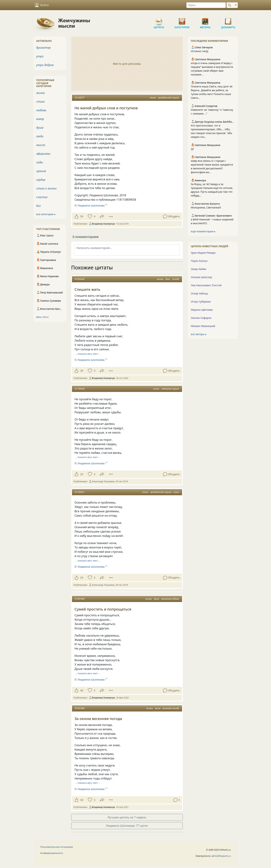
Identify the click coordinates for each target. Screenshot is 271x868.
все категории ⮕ (46, 214)
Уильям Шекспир (201, 277)
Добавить (228, 20)
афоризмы (43, 154)
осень (176, 492)
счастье (42, 197)
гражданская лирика (168, 98)
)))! (192, 149)
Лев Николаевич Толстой (206, 285)
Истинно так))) (200, 51)
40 (82, 690)
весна (158, 708)
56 (82, 216)
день (168, 279)
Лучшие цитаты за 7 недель (127, 817)
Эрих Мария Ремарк (203, 253)
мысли (41, 145)
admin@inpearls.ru (221, 856)
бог (39, 206)
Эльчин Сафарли (201, 318)
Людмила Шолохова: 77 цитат (127, 826)
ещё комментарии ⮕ (203, 231)
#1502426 (80, 279)
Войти (42, 5)
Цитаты (159, 20)
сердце (41, 180)
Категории (182, 20)
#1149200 (80, 389)
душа (157, 599)
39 (82, 371)
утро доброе (45, 65)
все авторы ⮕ (199, 334)
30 (82, 800)
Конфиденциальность (52, 853)
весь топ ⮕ (42, 317)
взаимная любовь (170, 599)
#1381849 (80, 599)
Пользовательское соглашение (57, 847)
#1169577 (80, 98)
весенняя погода (171, 708)
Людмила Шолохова (91, 360)
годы (40, 162)
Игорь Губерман (201, 302)
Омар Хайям (199, 269)
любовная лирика (170, 389)
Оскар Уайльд (199, 293)
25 (82, 474)
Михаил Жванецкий (203, 326)
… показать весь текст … (88, 354)
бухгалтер (44, 48)
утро (40, 56)
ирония (41, 171)
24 (82, 577)
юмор (40, 119)
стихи (153, 98)
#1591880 (80, 708)
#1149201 (80, 492)
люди (40, 136)
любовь (41, 110)
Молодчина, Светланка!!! (206, 207)
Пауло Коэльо (199, 261)
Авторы (205, 20)
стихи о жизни (46, 188)
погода (176, 279)
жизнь (160, 279)
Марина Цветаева (202, 310)
